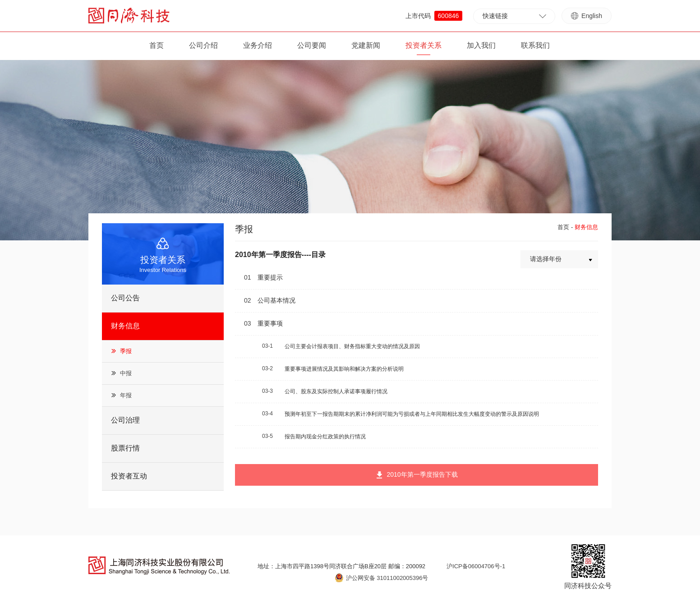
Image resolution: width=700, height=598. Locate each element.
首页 (157, 45)
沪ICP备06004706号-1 (476, 566)
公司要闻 (312, 45)
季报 (126, 351)
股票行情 (125, 448)
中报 (126, 373)
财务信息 (125, 326)
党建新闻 (366, 45)
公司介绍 (203, 45)
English (587, 16)
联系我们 (535, 45)
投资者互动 (129, 476)
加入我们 (481, 45)
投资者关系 (424, 45)
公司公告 (125, 298)
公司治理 (125, 420)
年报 (126, 395)
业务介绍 (258, 45)
